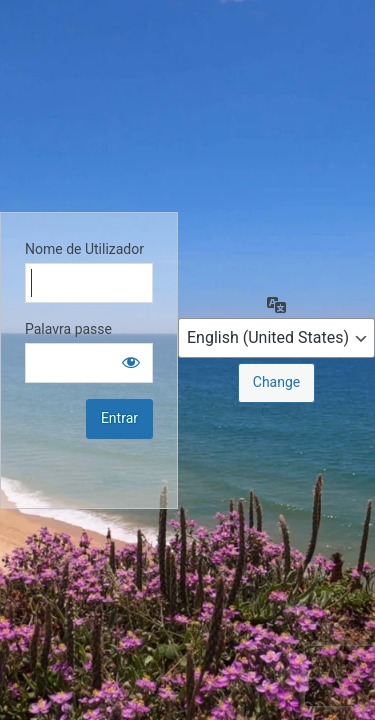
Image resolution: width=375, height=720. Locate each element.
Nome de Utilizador (84, 249)
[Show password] (131, 362)
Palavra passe (68, 329)
